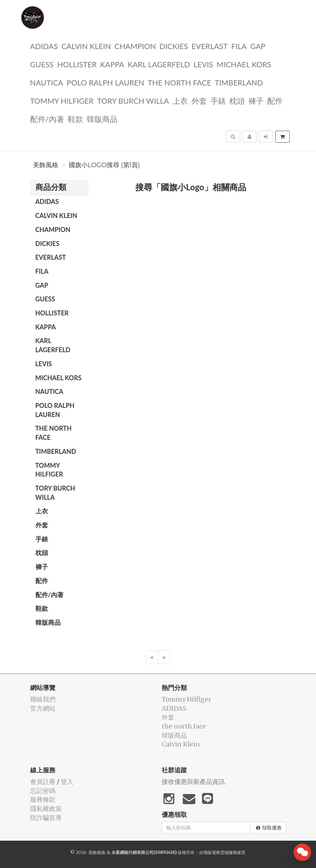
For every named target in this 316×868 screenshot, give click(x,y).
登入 (67, 782)
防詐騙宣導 (46, 818)
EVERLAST (210, 46)
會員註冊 (43, 782)
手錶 (218, 100)
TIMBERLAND (239, 82)
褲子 (256, 100)
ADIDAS (44, 46)
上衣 (180, 100)
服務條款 (43, 799)
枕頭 (237, 100)
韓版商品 (102, 119)
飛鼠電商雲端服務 (220, 852)
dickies (174, 46)
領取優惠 (269, 828)
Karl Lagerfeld (159, 64)
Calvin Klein (86, 46)
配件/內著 (47, 119)
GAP (258, 46)
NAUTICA (47, 82)
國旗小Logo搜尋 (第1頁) (104, 165)
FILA (239, 46)
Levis (203, 64)
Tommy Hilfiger (62, 100)
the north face (179, 82)
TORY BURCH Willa (133, 100)
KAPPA (112, 64)
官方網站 (43, 708)
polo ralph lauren (105, 82)
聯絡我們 (43, 699)
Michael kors (244, 64)
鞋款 (75, 119)
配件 (275, 100)
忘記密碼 (43, 791)
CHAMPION (135, 46)
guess (42, 64)
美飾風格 (46, 165)
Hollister (77, 64)
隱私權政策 (46, 809)
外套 (199, 100)
